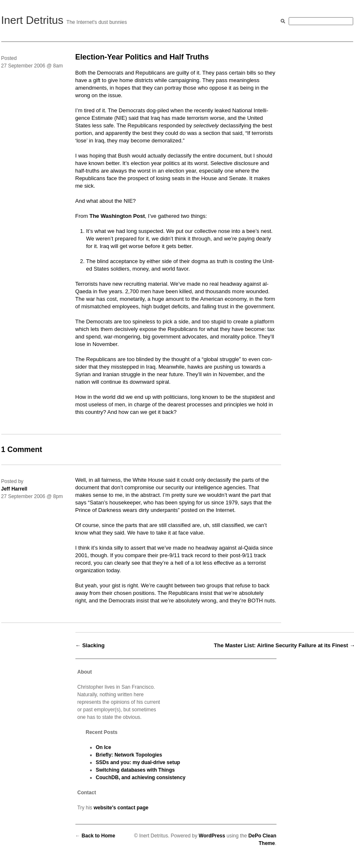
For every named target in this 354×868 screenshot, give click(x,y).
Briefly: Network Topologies (129, 755)
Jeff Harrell (14, 489)
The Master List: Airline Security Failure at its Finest (281, 645)
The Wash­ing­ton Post (117, 216)
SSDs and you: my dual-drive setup (138, 762)
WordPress (212, 836)
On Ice (104, 747)
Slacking (93, 645)
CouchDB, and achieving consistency (141, 778)
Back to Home (98, 836)
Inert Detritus (32, 20)
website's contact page (121, 808)
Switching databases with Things (136, 770)
